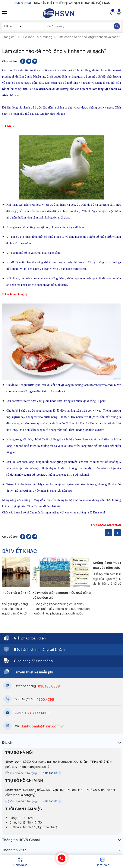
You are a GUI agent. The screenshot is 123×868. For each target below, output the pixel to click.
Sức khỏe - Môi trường (37, 37)
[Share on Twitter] (29, 61)
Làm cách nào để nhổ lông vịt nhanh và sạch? (89, 37)
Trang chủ (9, 37)
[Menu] (20, 862)
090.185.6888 (49, 686)
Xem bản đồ (52, 773)
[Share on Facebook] (23, 61)
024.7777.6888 (37, 713)
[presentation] (108, 533)
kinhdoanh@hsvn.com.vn (43, 726)
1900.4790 (45, 699)
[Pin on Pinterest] (35, 61)
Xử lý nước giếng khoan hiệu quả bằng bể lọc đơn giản (62, 595)
